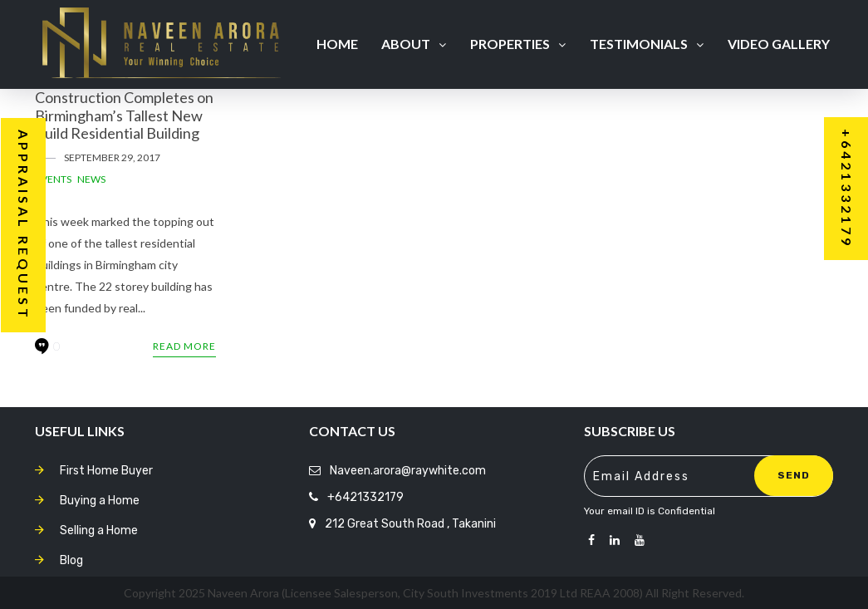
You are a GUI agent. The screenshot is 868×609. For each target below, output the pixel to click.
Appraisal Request (24, 225)
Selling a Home (99, 530)
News (91, 179)
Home (337, 44)
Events (53, 179)
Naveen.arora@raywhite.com (408, 471)
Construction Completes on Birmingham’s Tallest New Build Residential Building (124, 115)
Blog (71, 560)
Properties (518, 44)
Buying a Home (100, 501)
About (414, 44)
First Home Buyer (106, 471)
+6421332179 (365, 497)
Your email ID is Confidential (650, 511)
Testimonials (647, 44)
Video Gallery (779, 44)
